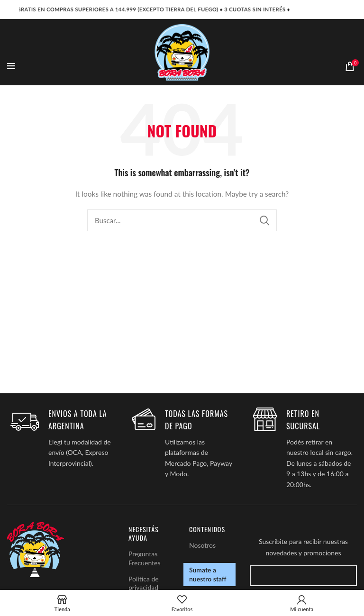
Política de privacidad (144, 583)
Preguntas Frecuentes (145, 558)
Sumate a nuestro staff (208, 574)
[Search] (182, 220)
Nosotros (202, 545)
